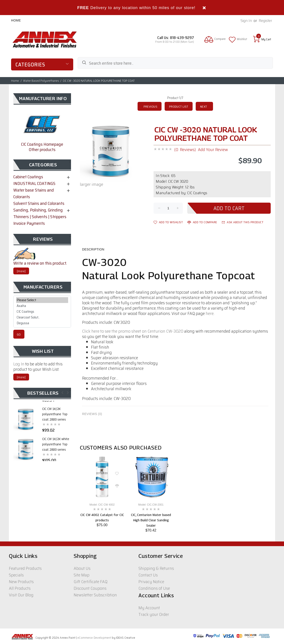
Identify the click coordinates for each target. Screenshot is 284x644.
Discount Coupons (90, 588)
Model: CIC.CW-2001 (151, 505)
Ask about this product (243, 222)
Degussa (42, 323)
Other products (42, 149)
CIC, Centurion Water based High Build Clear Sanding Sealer (151, 520)
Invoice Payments (29, 223)
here (210, 313)
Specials (16, 575)
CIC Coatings (42, 312)
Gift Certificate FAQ (91, 582)
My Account (149, 608)
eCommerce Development (94, 638)
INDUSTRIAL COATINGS (34, 183)
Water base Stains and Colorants (34, 193)
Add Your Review (213, 149)
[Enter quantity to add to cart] (168, 208)
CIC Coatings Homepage (42, 144)
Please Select (42, 300)
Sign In (246, 21)
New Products (21, 582)
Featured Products (25, 568)
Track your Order (154, 614)
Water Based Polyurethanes (41, 81)
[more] (21, 271)
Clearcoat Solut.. (42, 317)
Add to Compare (202, 222)
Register (265, 21)
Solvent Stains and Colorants (39, 203)
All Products (20, 588)
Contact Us (148, 575)
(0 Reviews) (185, 149)
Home (16, 20)
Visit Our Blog (21, 595)
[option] (102, 491)
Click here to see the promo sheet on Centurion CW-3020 (133, 331)
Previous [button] (62, 393)
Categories (30, 65)
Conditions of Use (154, 588)
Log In (19, 364)
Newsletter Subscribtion (95, 595)
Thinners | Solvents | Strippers (40, 217)
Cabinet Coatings (28, 177)
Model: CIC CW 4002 (102, 505)
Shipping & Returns (156, 568)
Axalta (42, 306)
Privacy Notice (151, 582)
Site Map (82, 575)
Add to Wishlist (168, 222)
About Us (82, 568)
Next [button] (67, 393)
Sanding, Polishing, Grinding (38, 210)
